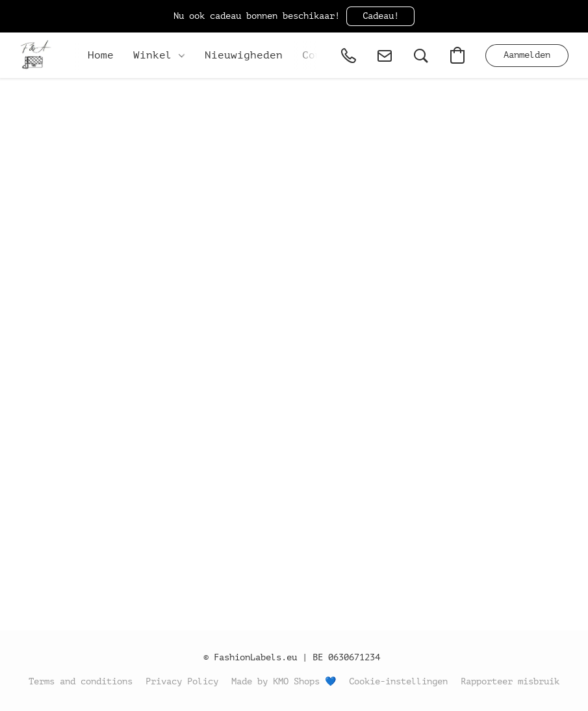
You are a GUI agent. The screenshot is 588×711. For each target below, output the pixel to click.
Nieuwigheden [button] (244, 55)
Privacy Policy (182, 681)
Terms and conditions (81, 681)
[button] (380, 16)
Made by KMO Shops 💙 (284, 681)
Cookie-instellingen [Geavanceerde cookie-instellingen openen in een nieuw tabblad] (398, 681)
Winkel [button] (159, 55)
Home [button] (101, 55)
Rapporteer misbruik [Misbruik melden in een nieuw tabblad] (510, 681)
